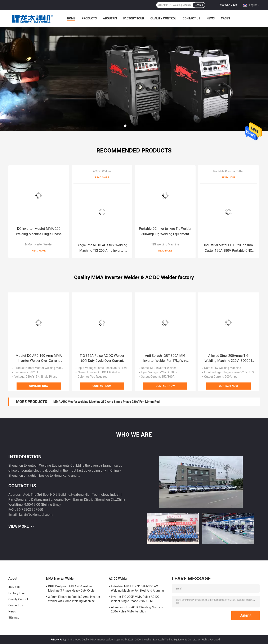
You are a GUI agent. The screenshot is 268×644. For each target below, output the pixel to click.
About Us (110, 18)
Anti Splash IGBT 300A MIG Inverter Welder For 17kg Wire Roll (165, 358)
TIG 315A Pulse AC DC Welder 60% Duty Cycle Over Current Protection (102, 358)
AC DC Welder (102, 171)
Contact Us (191, 18)
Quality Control (163, 18)
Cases (225, 18)
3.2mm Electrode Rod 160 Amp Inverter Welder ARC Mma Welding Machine (74, 599)
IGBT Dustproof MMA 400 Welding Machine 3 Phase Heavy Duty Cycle (71, 588)
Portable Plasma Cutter (229, 171)
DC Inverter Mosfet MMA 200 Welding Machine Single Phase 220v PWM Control (39, 232)
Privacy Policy (58, 640)
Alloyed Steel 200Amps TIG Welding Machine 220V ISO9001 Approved (228, 358)
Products (89, 18)
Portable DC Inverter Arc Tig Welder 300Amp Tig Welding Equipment (165, 231)
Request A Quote (228, 5)
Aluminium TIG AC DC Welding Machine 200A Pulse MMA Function (137, 609)
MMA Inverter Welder (39, 244)
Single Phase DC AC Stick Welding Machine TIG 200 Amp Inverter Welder (102, 248)
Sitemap (14, 617)
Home (71, 18)
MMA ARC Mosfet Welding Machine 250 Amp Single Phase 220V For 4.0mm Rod (106, 402)
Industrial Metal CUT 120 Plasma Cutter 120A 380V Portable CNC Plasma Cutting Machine (228, 248)
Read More (39, 251)
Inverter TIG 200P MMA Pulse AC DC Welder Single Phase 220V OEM (135, 599)
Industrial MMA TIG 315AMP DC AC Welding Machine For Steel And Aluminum (139, 588)
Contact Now (39, 386)
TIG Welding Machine (165, 244)
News (211, 18)
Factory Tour (134, 18)
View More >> (21, 526)
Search (199, 5)
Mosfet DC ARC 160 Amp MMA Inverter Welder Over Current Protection (39, 358)
